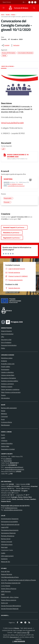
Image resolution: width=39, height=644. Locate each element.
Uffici (3, 337)
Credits (3, 553)
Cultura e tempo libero (8, 375)
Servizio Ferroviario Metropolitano (11, 606)
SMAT (3, 594)
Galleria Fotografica (7, 443)
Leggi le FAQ (5, 527)
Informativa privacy (7, 544)
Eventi (3, 435)
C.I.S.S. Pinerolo (6, 586)
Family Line (4, 603)
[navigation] (4, 8)
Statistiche (4, 559)
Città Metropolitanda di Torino (10, 577)
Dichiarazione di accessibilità (9, 522)
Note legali (4, 547)
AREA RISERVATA (18, 641)
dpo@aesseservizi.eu (11, 508)
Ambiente (4, 361)
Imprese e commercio (7, 384)
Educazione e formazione (8, 378)
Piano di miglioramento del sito (10, 524)
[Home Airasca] (17, 8)
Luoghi (3, 438)
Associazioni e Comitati (8, 449)
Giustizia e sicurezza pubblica (10, 381)
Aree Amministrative (7, 334)
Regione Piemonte (7, 574)
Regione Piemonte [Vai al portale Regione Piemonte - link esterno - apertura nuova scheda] (7, 2)
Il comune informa (6, 422)
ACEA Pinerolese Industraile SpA (11, 583)
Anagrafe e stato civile (8, 364)
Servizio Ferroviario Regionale (10, 609)
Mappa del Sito (6, 562)
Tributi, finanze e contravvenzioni (11, 392)
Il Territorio (4, 441)
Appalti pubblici (6, 367)
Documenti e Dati (6, 340)
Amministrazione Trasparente (10, 519)
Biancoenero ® (14, 637)
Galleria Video (5, 446)
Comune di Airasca (21, 8)
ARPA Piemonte (6, 591)
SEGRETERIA (8, 179)
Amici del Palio (5, 571)
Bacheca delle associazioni (9, 408)
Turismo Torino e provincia (9, 600)
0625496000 (8, 461)
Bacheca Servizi (6, 539)
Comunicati (4, 416)
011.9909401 (7, 459)
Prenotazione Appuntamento (10, 530)
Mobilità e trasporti (7, 387)
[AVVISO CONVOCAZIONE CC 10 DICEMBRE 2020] (5, 155)
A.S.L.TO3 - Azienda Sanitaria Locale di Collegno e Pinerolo (18, 580)
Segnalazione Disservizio (8, 533)
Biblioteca (4, 414)
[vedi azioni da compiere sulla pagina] (15, 45)
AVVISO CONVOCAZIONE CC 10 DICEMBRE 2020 (18, 156)
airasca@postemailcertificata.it (14, 467)
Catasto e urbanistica (7, 372)
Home (3, 15)
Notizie (13, 15)
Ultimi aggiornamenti (7, 556)
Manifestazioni (5, 425)
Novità (8, 15)
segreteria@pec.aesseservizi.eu (13, 510)
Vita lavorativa (5, 398)
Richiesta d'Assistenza (8, 536)
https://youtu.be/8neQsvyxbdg (12, 123)
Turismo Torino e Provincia (9, 589)
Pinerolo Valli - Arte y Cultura (10, 597)
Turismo (3, 395)
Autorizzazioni (5, 369)
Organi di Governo (6, 331)
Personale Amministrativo (9, 345)
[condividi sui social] (5, 45)
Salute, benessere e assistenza (10, 389)
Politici (3, 348)
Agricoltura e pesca (7, 358)
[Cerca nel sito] (34, 8)
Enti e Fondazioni (6, 342)
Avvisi (3, 419)
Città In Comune (22, 632)
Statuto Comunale (7, 542)
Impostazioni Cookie (7, 550)
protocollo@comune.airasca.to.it (16, 186)
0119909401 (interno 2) (16, 184)
